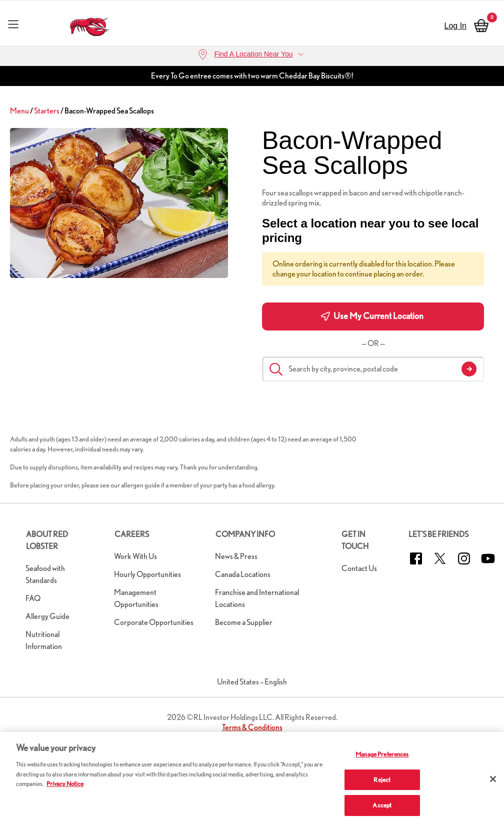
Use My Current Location (372, 316)
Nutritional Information (44, 640)
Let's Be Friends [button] (438, 534)
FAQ (33, 598)
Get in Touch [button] (355, 540)
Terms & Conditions (252, 727)
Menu (19, 111)
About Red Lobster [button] (47, 540)
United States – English (252, 682)
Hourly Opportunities (147, 574)
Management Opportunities (136, 598)
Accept (382, 805)
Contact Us (359, 568)
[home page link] (90, 24)
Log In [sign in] (455, 26)
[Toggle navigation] (13, 24)
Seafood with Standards (45, 574)
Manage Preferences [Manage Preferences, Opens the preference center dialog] (382, 754)
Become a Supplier (244, 622)
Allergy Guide (47, 616)
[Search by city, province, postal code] (373, 369)
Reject (382, 780)
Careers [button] (132, 534)
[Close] (493, 779)
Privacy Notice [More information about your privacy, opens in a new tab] (65, 784)
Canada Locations (243, 574)
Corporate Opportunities (154, 622)
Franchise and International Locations (257, 598)
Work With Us (135, 556)
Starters (47, 111)
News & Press (236, 556)
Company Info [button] (245, 534)
